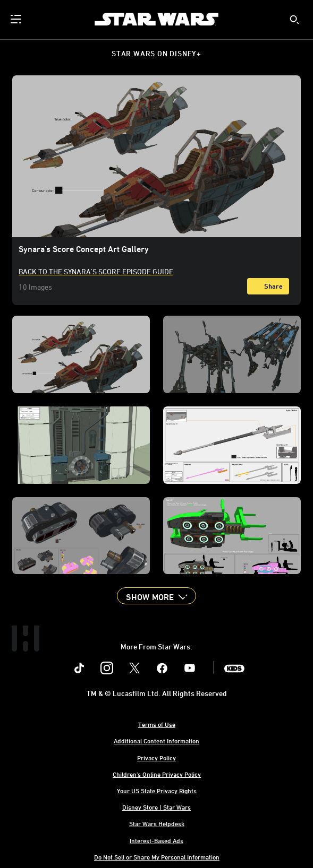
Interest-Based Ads (156, 840)
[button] (156, 596)
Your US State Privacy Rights (157, 791)
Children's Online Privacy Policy (157, 774)
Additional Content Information (156, 741)
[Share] (268, 286)
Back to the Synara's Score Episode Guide (96, 271)
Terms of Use (157, 724)
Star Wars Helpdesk (157, 823)
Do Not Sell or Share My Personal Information (157, 857)
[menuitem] (17, 19)
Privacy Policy (156, 758)
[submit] (294, 20)
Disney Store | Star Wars (156, 807)
